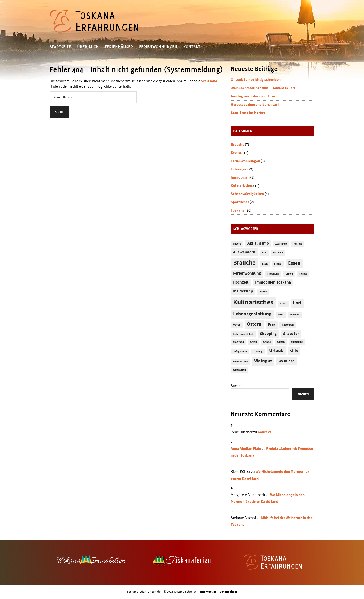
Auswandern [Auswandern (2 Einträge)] (244, 252)
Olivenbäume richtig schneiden (256, 80)
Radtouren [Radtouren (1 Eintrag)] (288, 325)
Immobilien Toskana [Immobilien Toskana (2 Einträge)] (273, 283)
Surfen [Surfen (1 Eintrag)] (281, 342)
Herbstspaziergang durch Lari (255, 105)
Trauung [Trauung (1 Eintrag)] (258, 351)
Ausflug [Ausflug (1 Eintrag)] (298, 244)
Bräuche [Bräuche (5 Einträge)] (244, 263)
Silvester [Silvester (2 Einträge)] (291, 334)
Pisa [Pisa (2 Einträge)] (272, 325)
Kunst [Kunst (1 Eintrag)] (283, 304)
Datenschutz (228, 592)
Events (236, 153)
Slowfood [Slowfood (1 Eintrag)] (238, 342)
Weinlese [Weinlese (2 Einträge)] (287, 361)
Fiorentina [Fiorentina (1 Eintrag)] (273, 274)
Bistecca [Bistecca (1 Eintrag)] (278, 253)
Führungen (240, 169)
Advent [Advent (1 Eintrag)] (237, 244)
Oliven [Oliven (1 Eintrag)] (237, 325)
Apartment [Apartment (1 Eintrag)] (281, 244)
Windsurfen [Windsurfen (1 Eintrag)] (239, 370)
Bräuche (237, 145)
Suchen (237, 386)
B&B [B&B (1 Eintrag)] (264, 253)
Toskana (238, 210)
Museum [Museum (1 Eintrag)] (295, 315)
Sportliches (240, 202)
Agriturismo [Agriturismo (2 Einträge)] (258, 243)
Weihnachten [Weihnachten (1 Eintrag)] (240, 362)
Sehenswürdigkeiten (247, 194)
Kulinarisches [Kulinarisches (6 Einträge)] (253, 303)
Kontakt (264, 432)
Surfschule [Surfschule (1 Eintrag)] (297, 342)
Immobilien (240, 177)
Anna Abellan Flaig (246, 449)
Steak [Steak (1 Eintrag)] (253, 342)
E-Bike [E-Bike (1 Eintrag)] (278, 264)
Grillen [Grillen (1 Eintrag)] (289, 274)
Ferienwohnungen (245, 161)
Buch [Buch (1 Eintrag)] (265, 264)
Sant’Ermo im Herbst (248, 113)
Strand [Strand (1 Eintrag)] (267, 342)
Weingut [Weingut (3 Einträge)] (263, 361)
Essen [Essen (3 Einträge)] (294, 263)
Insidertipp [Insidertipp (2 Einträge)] (243, 291)
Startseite (209, 81)
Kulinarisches (242, 186)
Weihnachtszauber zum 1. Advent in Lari (263, 88)
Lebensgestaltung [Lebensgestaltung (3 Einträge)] (252, 314)
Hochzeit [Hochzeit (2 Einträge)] (241, 283)
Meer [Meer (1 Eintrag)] (281, 315)
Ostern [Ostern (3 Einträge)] (254, 324)
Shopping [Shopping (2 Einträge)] (268, 334)
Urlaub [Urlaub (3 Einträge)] (276, 351)
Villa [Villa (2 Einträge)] (294, 351)
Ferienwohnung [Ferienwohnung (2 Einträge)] (247, 273)
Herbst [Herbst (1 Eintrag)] (303, 274)
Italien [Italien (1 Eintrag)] (263, 292)
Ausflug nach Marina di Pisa (253, 96)
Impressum (208, 592)
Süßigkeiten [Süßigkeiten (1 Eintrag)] (240, 351)
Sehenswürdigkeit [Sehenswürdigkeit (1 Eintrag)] (243, 334)
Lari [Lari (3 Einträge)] (297, 303)
